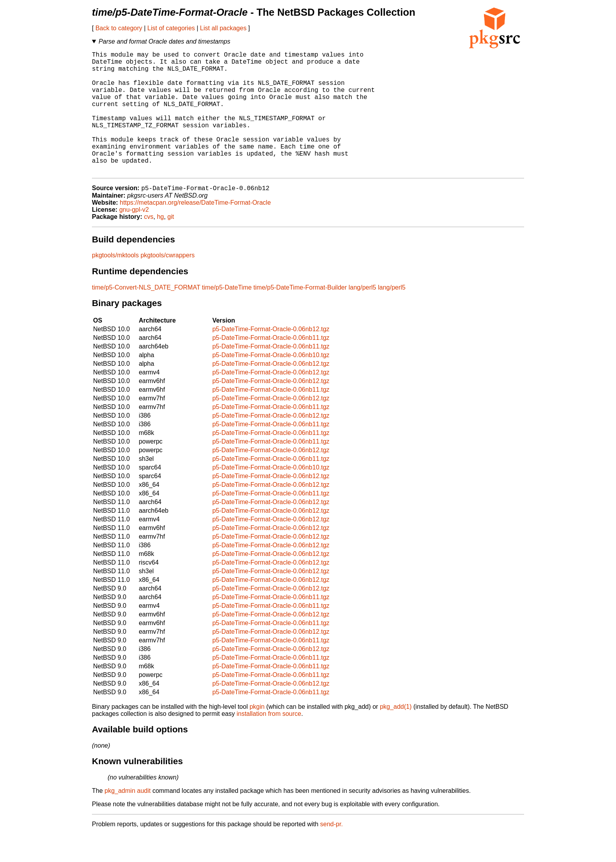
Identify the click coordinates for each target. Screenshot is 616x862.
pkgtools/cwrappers (168, 283)
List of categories (171, 28)
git (171, 245)
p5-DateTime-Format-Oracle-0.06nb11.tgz (271, 366)
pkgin (257, 735)
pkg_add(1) (396, 735)
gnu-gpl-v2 (134, 238)
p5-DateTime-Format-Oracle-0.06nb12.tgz (271, 357)
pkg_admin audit (127, 819)
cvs (149, 245)
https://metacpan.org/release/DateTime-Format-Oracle (195, 230)
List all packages (223, 28)
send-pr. (332, 852)
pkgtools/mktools (115, 283)
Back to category (119, 28)
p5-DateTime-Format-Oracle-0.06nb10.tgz (271, 383)
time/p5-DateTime (227, 315)
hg (160, 245)
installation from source (269, 742)
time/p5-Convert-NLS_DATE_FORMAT (146, 315)
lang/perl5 (362, 315)
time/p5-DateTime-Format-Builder (300, 315)
